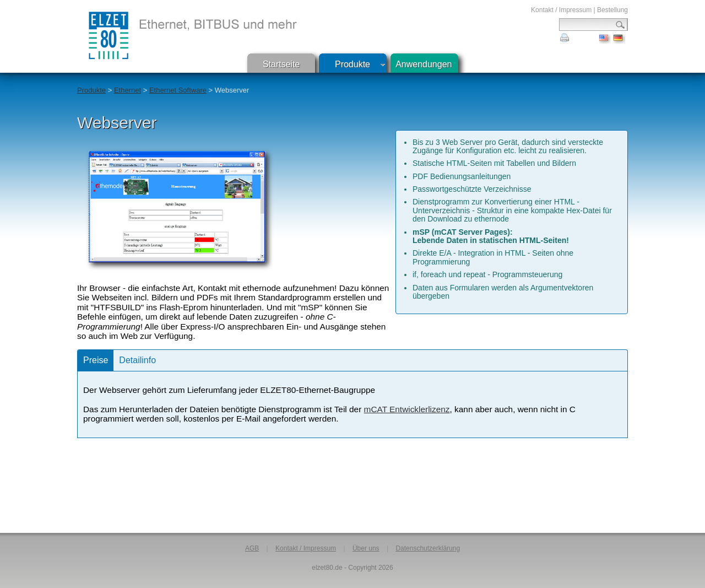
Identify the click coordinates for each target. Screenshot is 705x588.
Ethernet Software (178, 90)
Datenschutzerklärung (428, 548)
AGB (252, 548)
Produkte (352, 64)
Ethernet (128, 90)
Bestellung (612, 10)
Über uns (366, 548)
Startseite (281, 64)
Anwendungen (424, 64)
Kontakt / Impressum (561, 10)
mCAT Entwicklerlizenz (407, 409)
